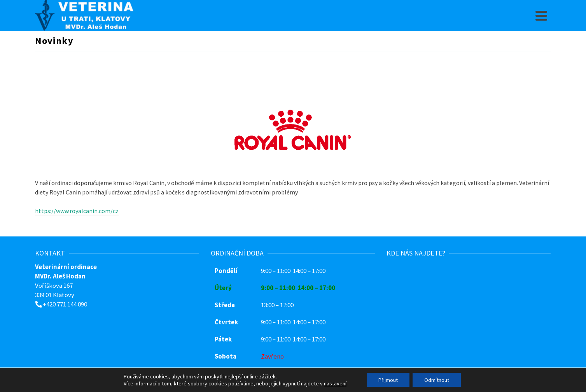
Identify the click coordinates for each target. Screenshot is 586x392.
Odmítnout (437, 380)
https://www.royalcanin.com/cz (77, 211)
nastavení (335, 383)
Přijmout (388, 380)
